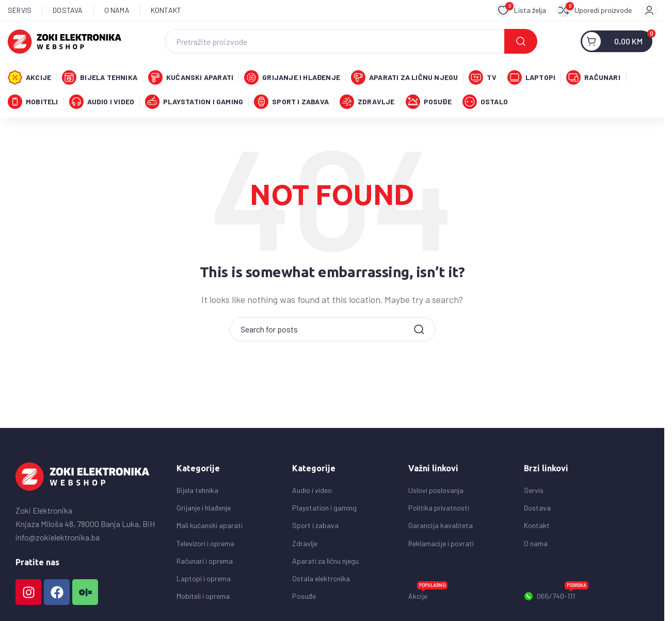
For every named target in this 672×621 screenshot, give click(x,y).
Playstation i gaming (324, 510)
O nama (536, 546)
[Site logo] (65, 41)
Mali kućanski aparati (210, 528)
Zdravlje (305, 546)
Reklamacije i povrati (441, 546)
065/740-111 (556, 597)
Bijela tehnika (197, 493)
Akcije (428, 596)
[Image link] (83, 478)
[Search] (351, 42)
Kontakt (537, 528)
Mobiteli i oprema (203, 599)
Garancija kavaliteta (441, 528)
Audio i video (312, 493)
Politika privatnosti (439, 510)
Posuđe (304, 599)
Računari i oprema (205, 563)
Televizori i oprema (205, 546)
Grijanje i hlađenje (204, 510)
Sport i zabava (315, 528)
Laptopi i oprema (204, 581)
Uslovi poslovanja (436, 493)
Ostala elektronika (321, 581)
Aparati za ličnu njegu (325, 563)
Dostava (537, 510)
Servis (534, 493)
